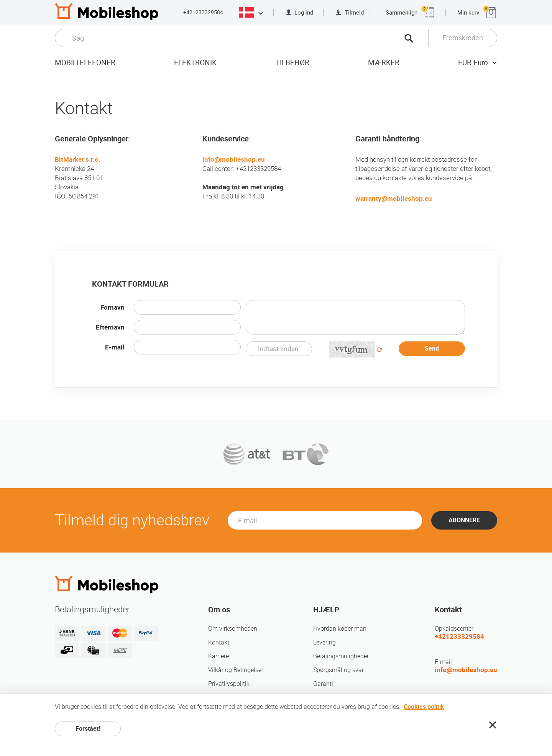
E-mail (115, 347)
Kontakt (219, 642)
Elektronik (195, 63)
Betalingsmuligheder (341, 656)
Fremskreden (463, 38)
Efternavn (110, 327)
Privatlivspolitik (229, 684)
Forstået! (88, 729)
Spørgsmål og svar (338, 670)
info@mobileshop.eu (234, 159)
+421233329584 (203, 12)
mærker (384, 63)
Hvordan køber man (340, 629)
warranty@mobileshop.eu (394, 198)
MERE (120, 650)
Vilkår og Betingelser (236, 670)
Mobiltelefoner (85, 63)
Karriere (219, 656)
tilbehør (292, 63)
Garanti (323, 684)
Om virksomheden (233, 629)
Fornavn (113, 307)
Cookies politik (424, 707)
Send (432, 348)
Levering (324, 642)
